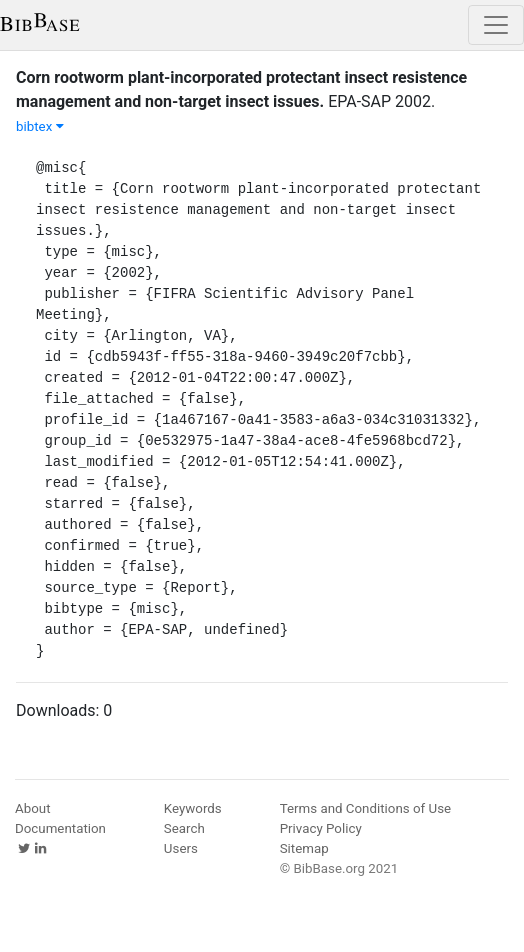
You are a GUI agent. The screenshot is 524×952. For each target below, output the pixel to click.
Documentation (60, 828)
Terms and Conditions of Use (365, 808)
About (33, 808)
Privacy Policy (321, 828)
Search (184, 828)
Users (181, 848)
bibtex (40, 126)
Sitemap (304, 848)
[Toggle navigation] (496, 25)
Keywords (193, 808)
